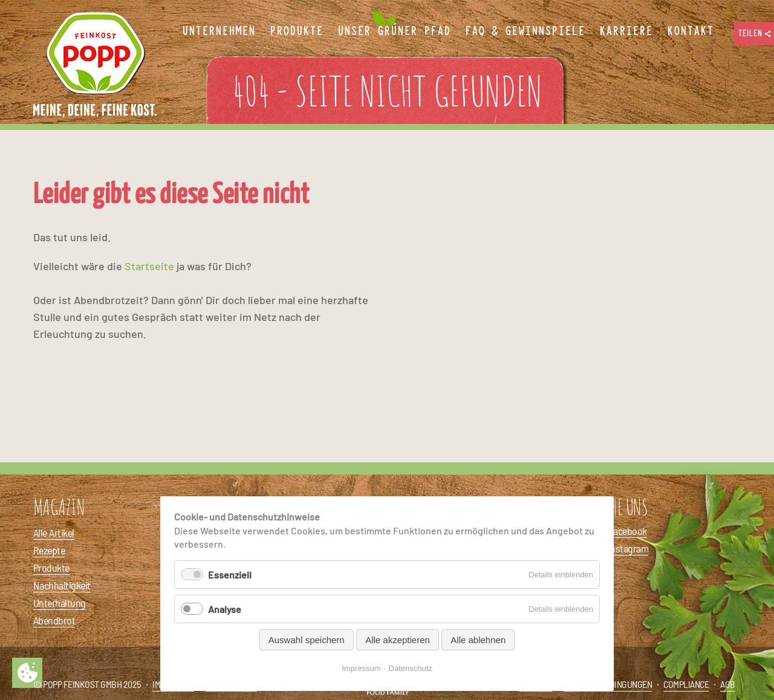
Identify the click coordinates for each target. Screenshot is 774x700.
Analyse (225, 609)
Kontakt (690, 31)
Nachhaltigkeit (62, 585)
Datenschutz (411, 668)
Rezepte (49, 550)
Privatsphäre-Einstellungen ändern (27, 673)
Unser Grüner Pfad (394, 31)
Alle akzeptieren (398, 640)
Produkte (51, 568)
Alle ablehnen (478, 640)
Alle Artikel (54, 533)
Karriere (626, 31)
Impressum (361, 668)
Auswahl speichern (307, 640)
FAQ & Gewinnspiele (525, 31)
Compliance (686, 684)
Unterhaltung (60, 603)
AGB (728, 684)
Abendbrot (54, 620)
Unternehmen (219, 31)
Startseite (149, 266)
